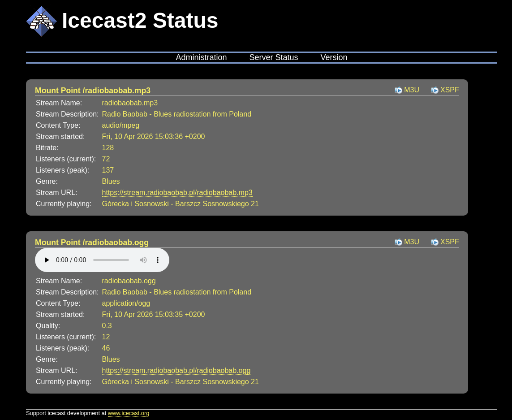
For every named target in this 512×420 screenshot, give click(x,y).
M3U (412, 90)
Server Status (273, 57)
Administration (201, 57)
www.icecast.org (129, 413)
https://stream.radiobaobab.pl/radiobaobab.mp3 (177, 193)
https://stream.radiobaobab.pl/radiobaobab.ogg (176, 370)
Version (334, 57)
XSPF (450, 90)
